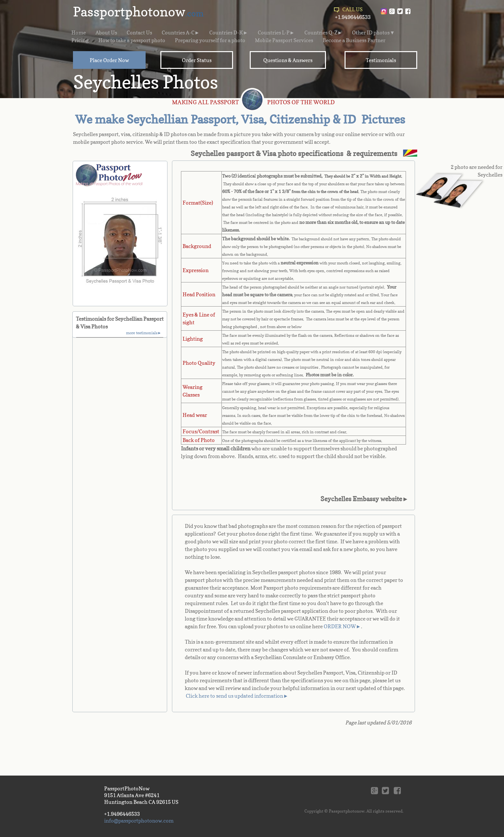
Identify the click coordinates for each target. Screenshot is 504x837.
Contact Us (139, 32)
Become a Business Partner (354, 40)
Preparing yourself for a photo (210, 40)
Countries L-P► (276, 32)
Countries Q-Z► (324, 32)
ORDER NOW (340, 626)
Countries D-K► (229, 32)
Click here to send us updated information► (237, 696)
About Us (106, 32)
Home (79, 32)
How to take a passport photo (132, 40)
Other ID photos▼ (373, 32)
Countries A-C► (181, 32)
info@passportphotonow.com (139, 821)
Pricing (80, 40)
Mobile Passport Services (284, 40)
